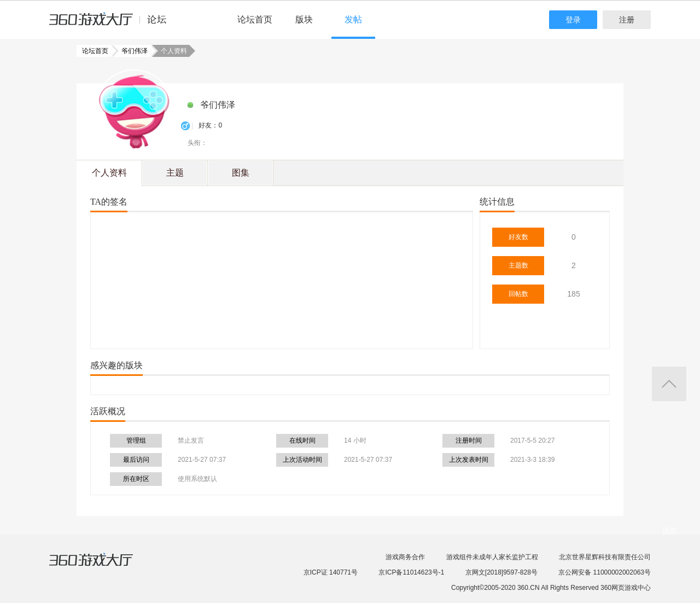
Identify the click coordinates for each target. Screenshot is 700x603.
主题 (175, 173)
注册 (627, 20)
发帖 (353, 19)
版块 (304, 19)
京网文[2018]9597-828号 (501, 572)
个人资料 (109, 173)
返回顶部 (669, 384)
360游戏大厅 (102, 566)
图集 (241, 173)
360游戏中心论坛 (112, 24)
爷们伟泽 (131, 51)
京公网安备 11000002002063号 (605, 572)
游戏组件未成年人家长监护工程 (492, 557)
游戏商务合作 (405, 557)
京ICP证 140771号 (331, 572)
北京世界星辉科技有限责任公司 (605, 557)
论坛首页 (255, 19)
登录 (573, 20)
